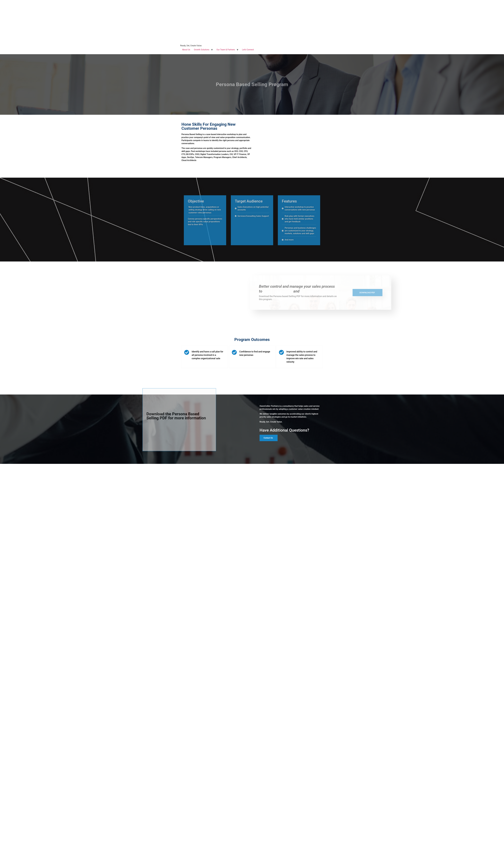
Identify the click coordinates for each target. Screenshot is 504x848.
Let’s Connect (248, 50)
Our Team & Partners (226, 50)
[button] (269, 443)
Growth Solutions (202, 50)
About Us (186, 50)
